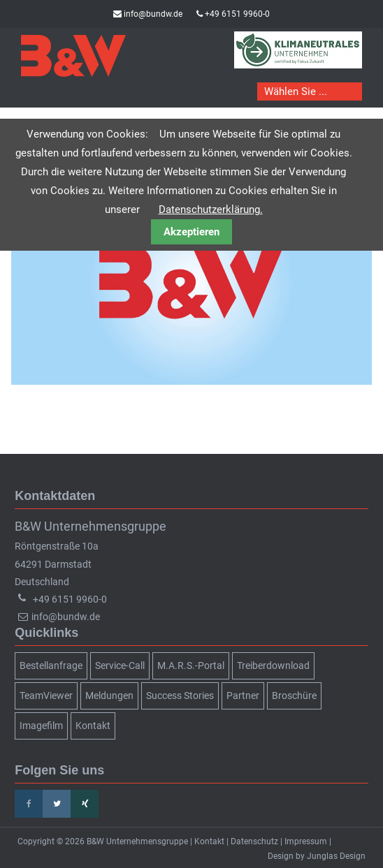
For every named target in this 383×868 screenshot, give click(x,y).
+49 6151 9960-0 (237, 14)
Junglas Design (336, 856)
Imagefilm (41, 726)
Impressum (306, 841)
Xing (85, 804)
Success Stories (180, 696)
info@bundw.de (153, 14)
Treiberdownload (273, 665)
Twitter (57, 804)
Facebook (29, 804)
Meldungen (109, 696)
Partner (243, 696)
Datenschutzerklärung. (211, 209)
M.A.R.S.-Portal (191, 665)
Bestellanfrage (51, 665)
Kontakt (93, 726)
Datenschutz (254, 841)
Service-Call (120, 665)
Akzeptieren (191, 232)
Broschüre (294, 696)
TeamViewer (46, 696)
